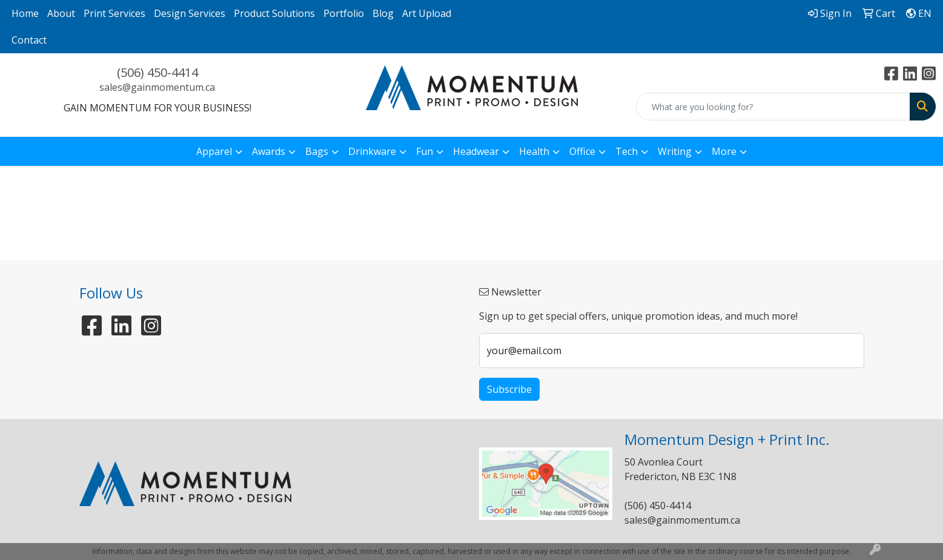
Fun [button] (425, 151)
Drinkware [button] (372, 151)
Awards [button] (269, 151)
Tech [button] (627, 151)
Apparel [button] (214, 151)
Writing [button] (675, 151)
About (61, 13)
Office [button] (582, 151)
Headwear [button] (476, 151)
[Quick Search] (773, 107)
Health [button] (534, 151)
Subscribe (509, 389)
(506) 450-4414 (157, 72)
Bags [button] (317, 151)
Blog (383, 13)
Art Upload (427, 13)
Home (25, 13)
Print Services (114, 13)
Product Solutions (274, 13)
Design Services (190, 13)
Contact (29, 40)
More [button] (724, 151)
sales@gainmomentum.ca (157, 87)
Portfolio (344, 13)
